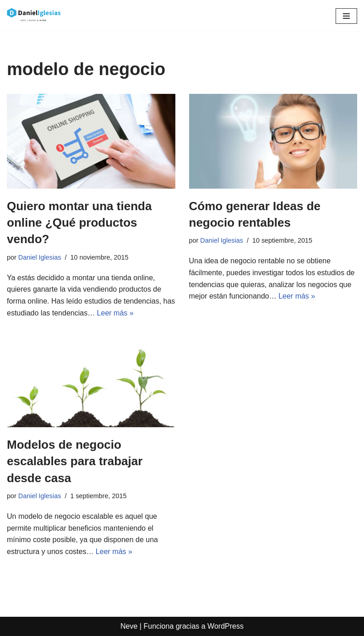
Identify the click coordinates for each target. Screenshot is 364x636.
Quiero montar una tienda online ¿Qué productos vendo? (79, 223)
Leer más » (115, 313)
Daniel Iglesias (40, 257)
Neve (129, 626)
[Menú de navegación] (346, 16)
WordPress (225, 626)
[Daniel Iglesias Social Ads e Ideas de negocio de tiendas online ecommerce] (34, 16)
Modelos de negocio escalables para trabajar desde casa (75, 461)
